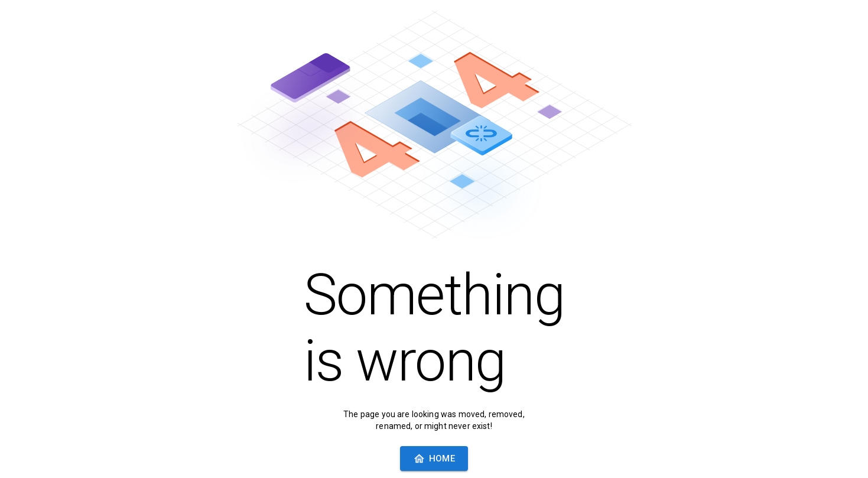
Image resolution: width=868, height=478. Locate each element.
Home (434, 459)
